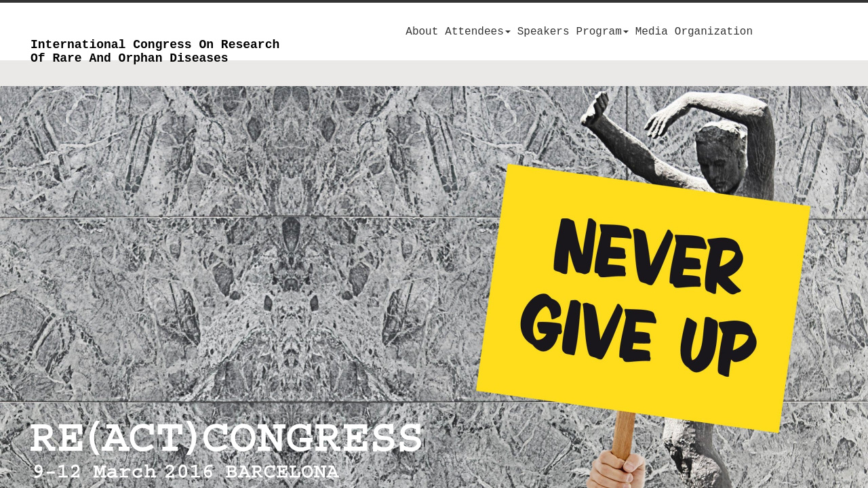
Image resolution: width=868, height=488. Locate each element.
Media (652, 32)
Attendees (477, 32)
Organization (714, 32)
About (422, 32)
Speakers (544, 32)
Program (603, 32)
